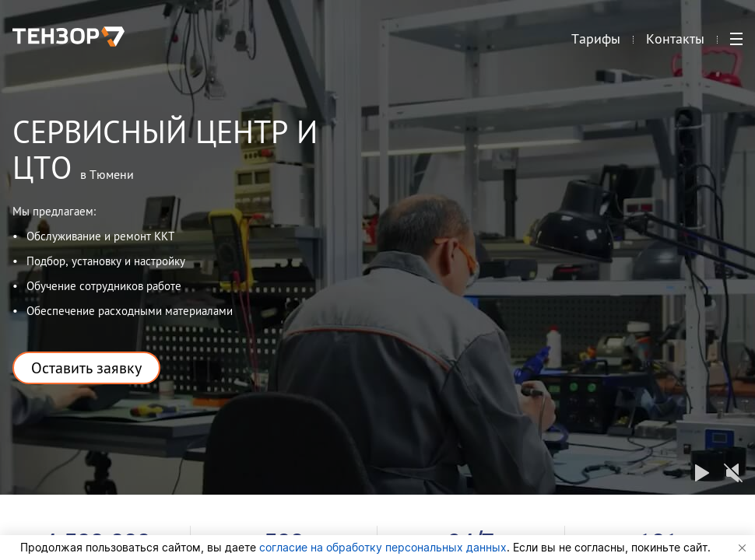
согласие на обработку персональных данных (383, 547)
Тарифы (596, 43)
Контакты (675, 43)
